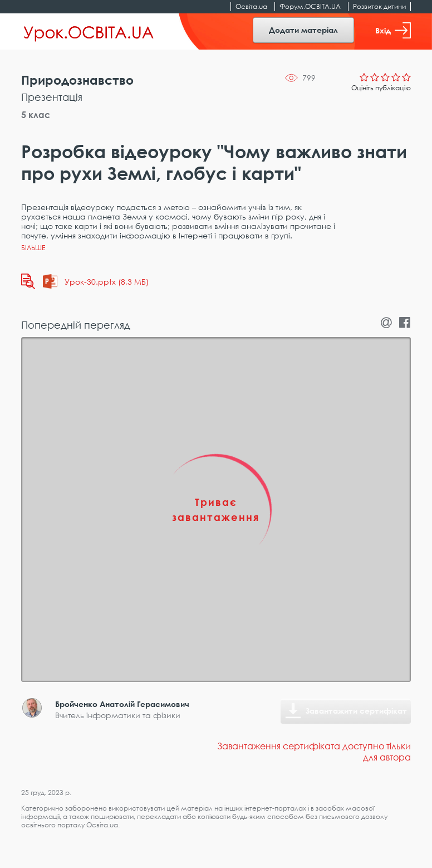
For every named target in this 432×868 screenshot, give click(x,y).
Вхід (393, 30)
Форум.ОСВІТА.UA (310, 6)
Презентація (52, 97)
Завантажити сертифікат (356, 711)
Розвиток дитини (379, 6)
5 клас (36, 115)
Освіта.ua (251, 6)
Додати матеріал (303, 30)
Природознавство (77, 80)
